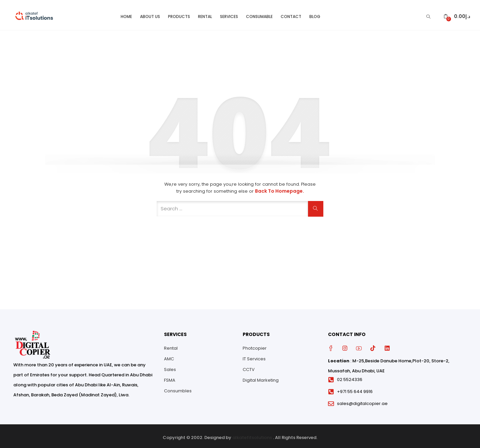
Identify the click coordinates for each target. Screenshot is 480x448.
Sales (170, 366)
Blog (315, 13)
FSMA (170, 377)
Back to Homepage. (279, 188)
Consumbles (178, 388)
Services (229, 13)
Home (126, 13)
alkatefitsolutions (252, 434)
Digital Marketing (261, 377)
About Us (150, 13)
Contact (291, 13)
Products (179, 13)
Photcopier (255, 345)
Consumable (259, 13)
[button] (457, 13)
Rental (205, 13)
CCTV (249, 366)
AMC (169, 356)
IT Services (254, 356)
